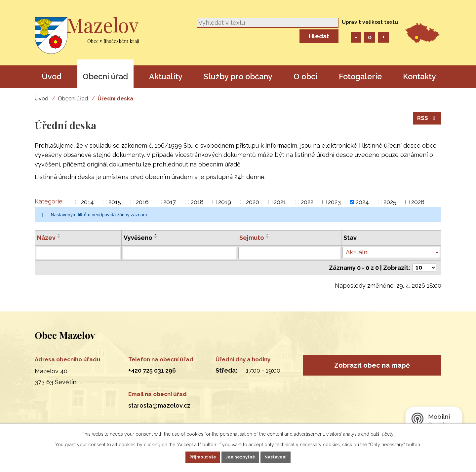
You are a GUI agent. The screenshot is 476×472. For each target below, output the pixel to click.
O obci (305, 76)
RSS (427, 123)
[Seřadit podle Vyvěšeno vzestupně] (156, 235)
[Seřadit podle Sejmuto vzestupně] (268, 235)
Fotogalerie (360, 76)
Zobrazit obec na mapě (372, 368)
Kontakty (419, 76)
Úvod (52, 76)
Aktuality (166, 76)
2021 (280, 202)
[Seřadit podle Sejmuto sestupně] (268, 237)
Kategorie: (49, 201)
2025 (390, 202)
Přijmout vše (194, 456)
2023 (334, 202)
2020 (253, 202)
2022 (307, 202)
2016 (142, 202)
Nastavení (285, 456)
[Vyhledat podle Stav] (391, 252)
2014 (87, 202)
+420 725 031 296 (152, 370)
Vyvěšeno (138, 238)
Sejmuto (252, 238)
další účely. (382, 433)
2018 (197, 202)
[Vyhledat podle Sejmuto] (289, 253)
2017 (170, 202)
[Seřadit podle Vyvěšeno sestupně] (156, 237)
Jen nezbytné (241, 456)
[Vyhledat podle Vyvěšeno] (179, 253)
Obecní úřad (105, 76)
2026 (418, 202)
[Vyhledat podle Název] (78, 253)
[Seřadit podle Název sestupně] (59, 237)
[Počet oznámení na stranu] (424, 268)
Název (46, 238)
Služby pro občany (238, 76)
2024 (362, 202)
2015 (115, 202)
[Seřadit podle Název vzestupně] (59, 235)
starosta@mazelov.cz (159, 405)
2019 (225, 202)
